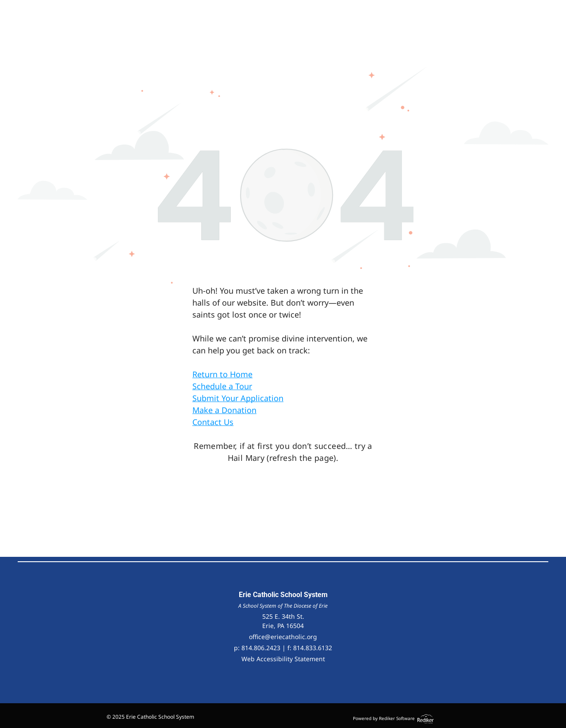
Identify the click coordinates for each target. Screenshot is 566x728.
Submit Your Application (238, 398)
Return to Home (222, 374)
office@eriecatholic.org (283, 637)
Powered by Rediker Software (384, 718)
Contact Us (213, 422)
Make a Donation (224, 410)
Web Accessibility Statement (283, 659)
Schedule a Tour (222, 386)
